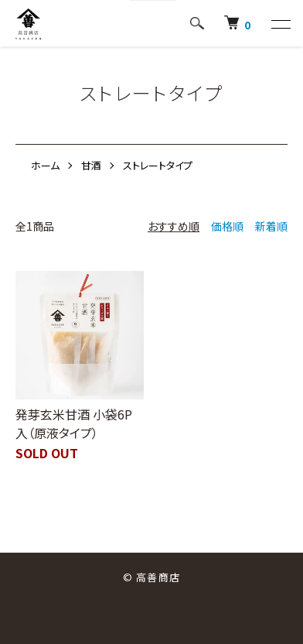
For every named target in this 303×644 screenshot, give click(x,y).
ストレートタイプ (158, 165)
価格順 (227, 226)
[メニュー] (280, 24)
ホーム (45, 165)
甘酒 (91, 165)
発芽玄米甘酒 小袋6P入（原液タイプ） (74, 423)
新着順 (271, 226)
